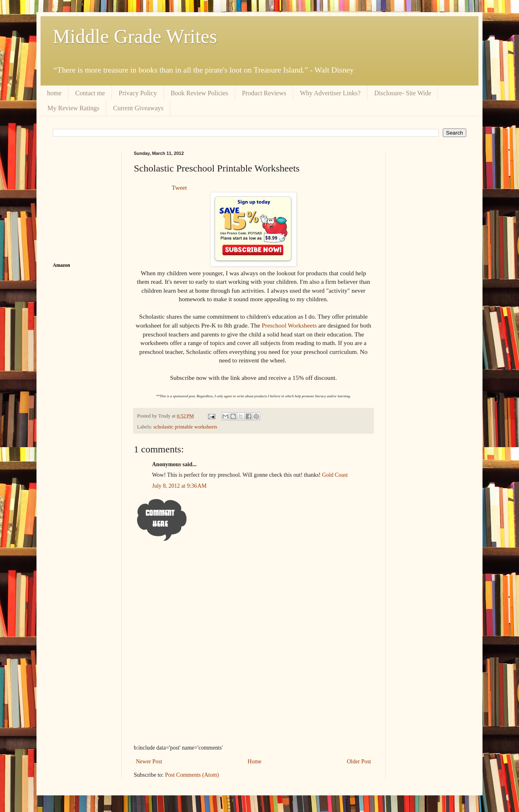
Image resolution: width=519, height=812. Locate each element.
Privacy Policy (138, 93)
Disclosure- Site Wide (403, 93)
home (54, 93)
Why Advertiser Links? (330, 93)
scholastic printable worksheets (185, 427)
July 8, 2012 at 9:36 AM (179, 486)
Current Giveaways (138, 108)
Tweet (179, 187)
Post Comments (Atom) (192, 775)
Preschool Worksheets (289, 325)
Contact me (90, 93)
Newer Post (149, 762)
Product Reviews (264, 93)
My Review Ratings (73, 108)
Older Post (359, 762)
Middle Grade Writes (135, 36)
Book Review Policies (199, 93)
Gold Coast (335, 475)
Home (255, 762)
